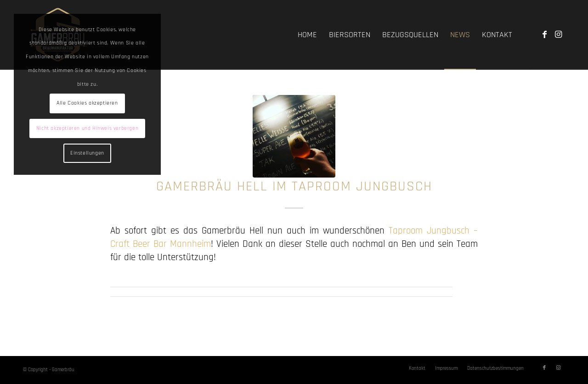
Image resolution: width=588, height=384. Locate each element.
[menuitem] (307, 35)
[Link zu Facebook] (544, 34)
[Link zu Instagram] (558, 34)
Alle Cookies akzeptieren (87, 103)
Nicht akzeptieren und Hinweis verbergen (87, 128)
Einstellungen (87, 153)
